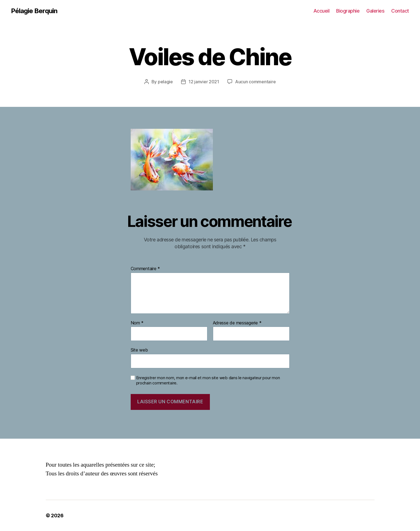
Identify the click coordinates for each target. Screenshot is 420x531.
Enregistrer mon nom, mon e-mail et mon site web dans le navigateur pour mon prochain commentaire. (208, 380)
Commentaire (145, 269)
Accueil (322, 11)
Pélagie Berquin (34, 11)
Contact (400, 11)
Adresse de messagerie (237, 323)
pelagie (165, 82)
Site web (139, 350)
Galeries (375, 11)
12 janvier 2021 (204, 82)
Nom (137, 323)
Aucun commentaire (255, 82)
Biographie (348, 11)
